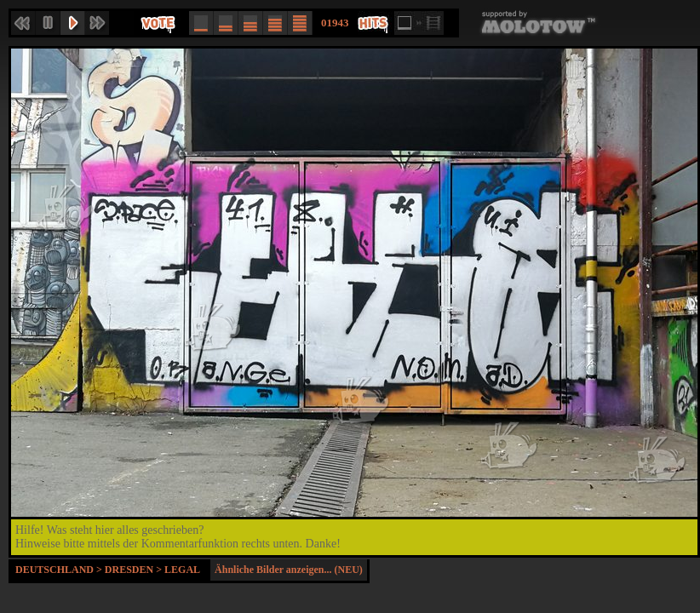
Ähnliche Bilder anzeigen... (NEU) (289, 570)
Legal (182, 570)
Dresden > (135, 570)
